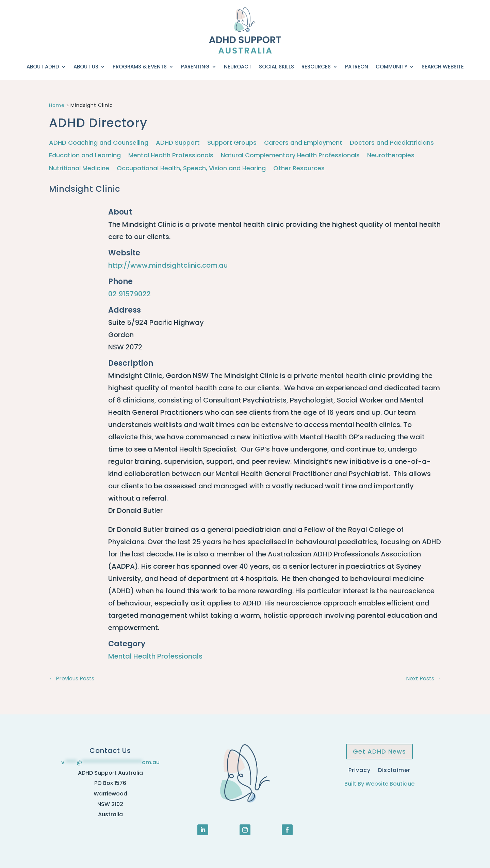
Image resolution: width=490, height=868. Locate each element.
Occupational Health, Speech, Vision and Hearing (191, 168)
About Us (86, 67)
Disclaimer (394, 769)
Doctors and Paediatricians (392, 143)
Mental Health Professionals (171, 155)
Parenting (195, 67)
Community (391, 67)
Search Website (443, 67)
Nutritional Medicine (79, 168)
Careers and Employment (303, 143)
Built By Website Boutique (379, 784)
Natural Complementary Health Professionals (290, 155)
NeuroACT (238, 67)
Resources (316, 67)
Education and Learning (85, 155)
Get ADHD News (379, 751)
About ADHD (43, 67)
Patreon (357, 67)
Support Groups (232, 143)
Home (57, 105)
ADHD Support (178, 143)
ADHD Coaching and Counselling (99, 143)
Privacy (360, 769)
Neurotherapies (391, 155)
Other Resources (299, 168)
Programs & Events (140, 67)
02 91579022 (129, 294)
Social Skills (276, 67)
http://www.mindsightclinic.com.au (168, 265)
